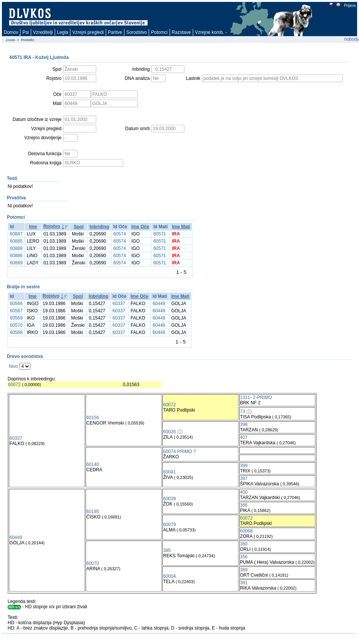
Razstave (181, 32)
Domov (11, 32)
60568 (16, 332)
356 (244, 557)
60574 (120, 234)
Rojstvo (52, 226)
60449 (159, 304)
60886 (16, 256)
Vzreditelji (43, 32)
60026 (169, 432)
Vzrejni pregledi (88, 32)
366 (244, 505)
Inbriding (99, 227)
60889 (16, 263)
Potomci (159, 32)
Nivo (13, 366)
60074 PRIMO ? (179, 452)
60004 (169, 576)
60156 (93, 418)
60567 (16, 311)
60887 (16, 234)
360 (244, 544)
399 (244, 466)
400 (244, 492)
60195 (93, 512)
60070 (93, 563)
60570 (16, 325)
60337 (119, 304)
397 (244, 479)
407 (244, 437)
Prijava (349, 6)
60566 (16, 304)
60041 (169, 472)
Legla (63, 32)
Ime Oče (140, 227)
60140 (93, 464)
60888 (16, 248)
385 (167, 550)
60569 (16, 318)
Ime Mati (181, 227)
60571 (160, 234)
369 (244, 570)
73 (242, 412)
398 (244, 425)
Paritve (115, 32)
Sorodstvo (137, 32)
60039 (169, 499)
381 (244, 583)
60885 (16, 241)
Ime (33, 227)
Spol (79, 227)
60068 (246, 531)
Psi (26, 32)
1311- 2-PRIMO (256, 398)
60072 (14, 385)
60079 (169, 525)
